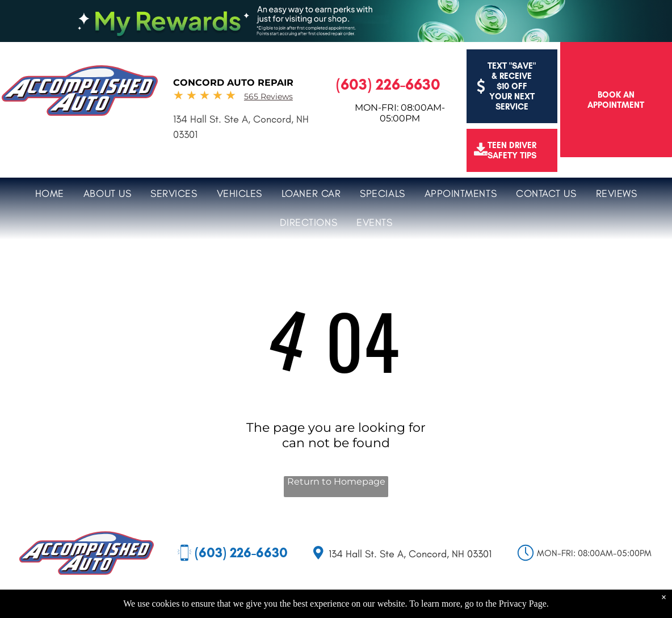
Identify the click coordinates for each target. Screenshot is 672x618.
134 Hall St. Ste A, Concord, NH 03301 (410, 554)
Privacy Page (523, 604)
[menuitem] (50, 192)
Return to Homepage (336, 482)
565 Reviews (268, 96)
